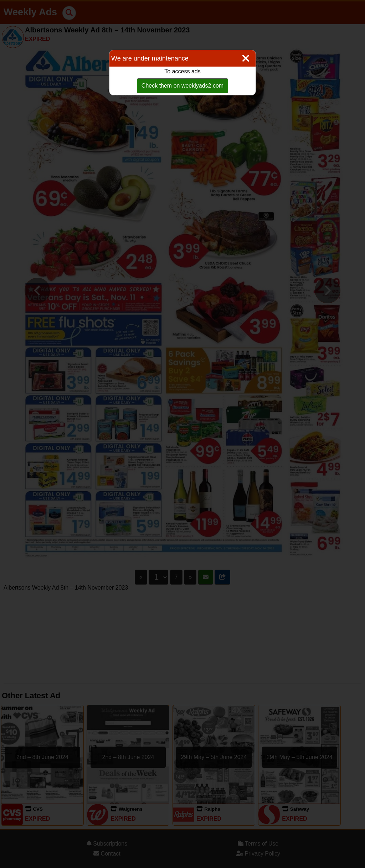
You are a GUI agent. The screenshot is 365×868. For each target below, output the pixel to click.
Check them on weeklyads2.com (182, 86)
